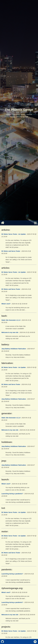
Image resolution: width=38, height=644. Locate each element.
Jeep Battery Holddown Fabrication (14, 349)
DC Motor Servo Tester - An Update (14, 234)
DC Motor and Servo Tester (11, 251)
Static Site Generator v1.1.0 (11, 320)
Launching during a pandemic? (12, 494)
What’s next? (6, 304)
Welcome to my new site (10, 332)
